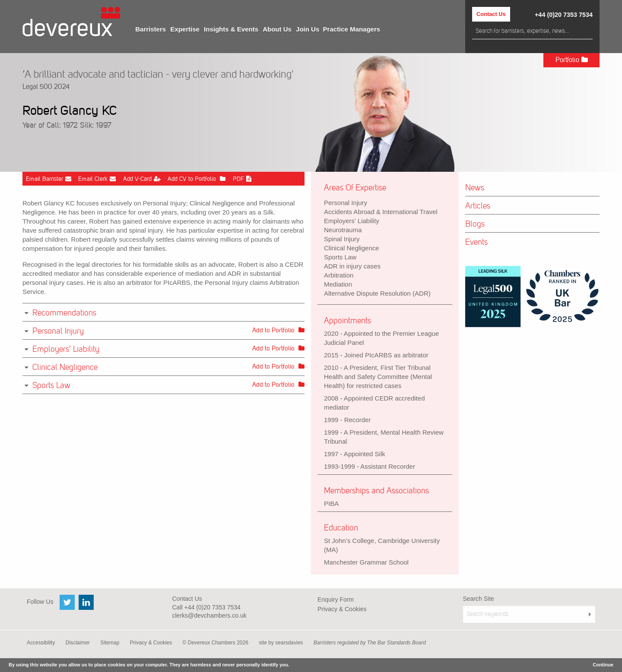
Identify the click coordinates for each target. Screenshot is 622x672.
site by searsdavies (281, 643)
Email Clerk (97, 179)
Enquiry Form (336, 599)
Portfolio (572, 60)
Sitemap (110, 643)
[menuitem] (151, 29)
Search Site (479, 599)
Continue (603, 665)
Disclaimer (78, 643)
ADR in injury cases (352, 266)
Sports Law (340, 257)
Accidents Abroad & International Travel (381, 212)
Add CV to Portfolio (197, 179)
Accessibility (41, 643)
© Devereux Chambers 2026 (216, 643)
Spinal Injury (342, 239)
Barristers (151, 29)
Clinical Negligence (352, 248)
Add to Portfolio (278, 330)
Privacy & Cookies (342, 609)
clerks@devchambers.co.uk (209, 615)
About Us (277, 29)
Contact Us (491, 14)
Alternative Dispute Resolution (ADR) (377, 293)
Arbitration (339, 275)
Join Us (308, 29)
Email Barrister (49, 179)
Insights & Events (231, 29)
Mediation (338, 284)
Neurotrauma (343, 230)
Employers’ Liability (352, 221)
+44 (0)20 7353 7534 (564, 15)
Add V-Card (142, 179)
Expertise (185, 29)
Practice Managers (352, 29)
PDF (242, 179)
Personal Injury (346, 203)
